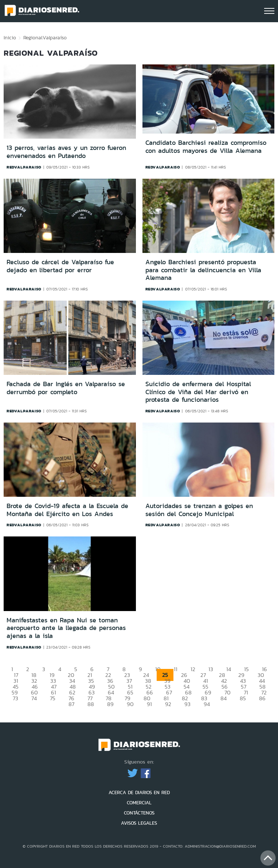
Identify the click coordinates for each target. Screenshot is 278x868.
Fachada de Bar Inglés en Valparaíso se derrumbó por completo (66, 388)
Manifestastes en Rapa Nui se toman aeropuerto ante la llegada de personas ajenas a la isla (66, 628)
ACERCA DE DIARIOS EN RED (139, 792)
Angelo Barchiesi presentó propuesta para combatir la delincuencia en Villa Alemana (203, 270)
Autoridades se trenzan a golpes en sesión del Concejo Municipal (199, 510)
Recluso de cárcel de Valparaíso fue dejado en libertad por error (60, 266)
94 (207, 704)
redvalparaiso (24, 167)
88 (91, 704)
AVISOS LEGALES (139, 823)
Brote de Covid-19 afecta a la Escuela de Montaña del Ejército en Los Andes (67, 510)
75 (53, 698)
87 (71, 704)
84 (224, 698)
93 (187, 704)
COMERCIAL (139, 803)
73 (15, 698)
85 (243, 698)
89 (110, 704)
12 (193, 669)
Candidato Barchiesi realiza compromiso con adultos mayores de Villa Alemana (206, 147)
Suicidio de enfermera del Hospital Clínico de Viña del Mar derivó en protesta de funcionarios (198, 392)
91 (149, 704)
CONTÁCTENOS (139, 813)
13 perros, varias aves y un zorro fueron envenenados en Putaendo (66, 152)
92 (168, 704)
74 (34, 698)
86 (262, 698)
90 (130, 704)
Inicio (10, 37)
